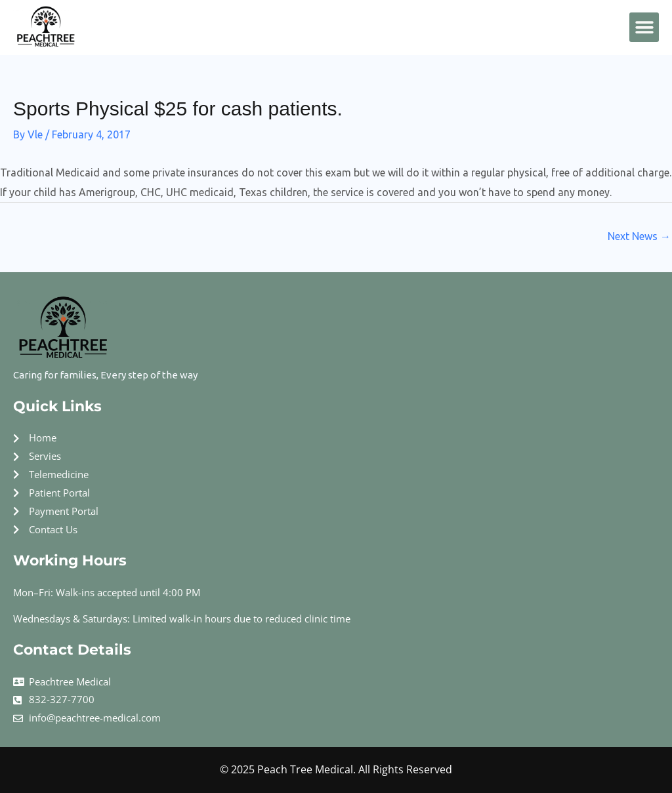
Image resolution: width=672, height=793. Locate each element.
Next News (639, 236)
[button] (644, 27)
